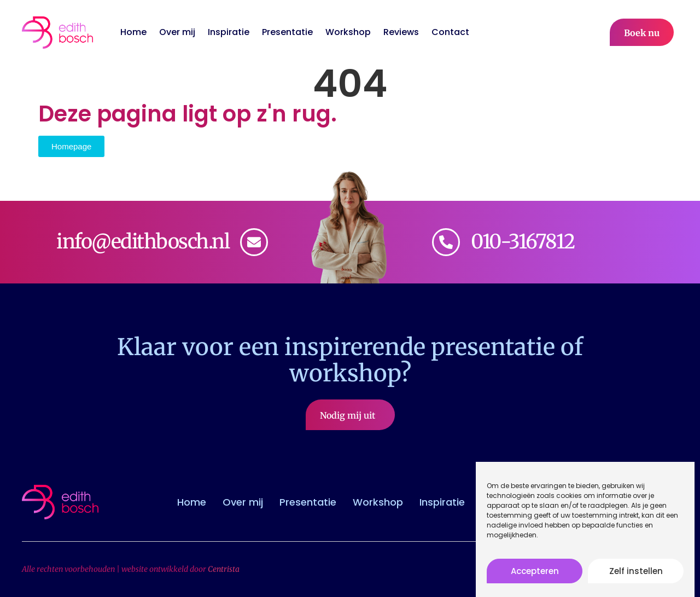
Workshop (348, 32)
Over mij (177, 32)
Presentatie (287, 32)
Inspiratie (229, 32)
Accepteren (535, 575)
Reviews (401, 32)
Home (133, 32)
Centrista (224, 569)
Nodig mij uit (350, 415)
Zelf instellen (636, 575)
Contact (450, 32)
